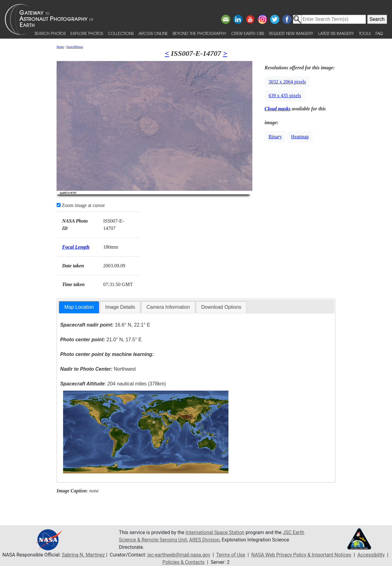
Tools (365, 33)
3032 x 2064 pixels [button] (287, 82)
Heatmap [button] (300, 137)
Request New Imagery (291, 33)
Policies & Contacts (183, 562)
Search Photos (50, 33)
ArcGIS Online (153, 33)
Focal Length (76, 247)
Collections (121, 33)
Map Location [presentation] (79, 307)
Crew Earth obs (248, 33)
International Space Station (215, 532)
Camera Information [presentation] (168, 307)
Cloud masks (278, 109)
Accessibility (371, 555)
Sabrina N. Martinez (83, 555)
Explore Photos (87, 33)
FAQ (379, 33)
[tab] (79, 307)
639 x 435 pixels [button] (285, 96)
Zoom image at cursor (81, 205)
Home (60, 47)
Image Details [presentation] (120, 307)
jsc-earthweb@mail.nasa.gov (179, 555)
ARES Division (204, 540)
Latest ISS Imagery (336, 33)
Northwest (98, 369)
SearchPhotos (75, 47)
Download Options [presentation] (221, 307)
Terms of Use (231, 555)
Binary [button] (275, 137)
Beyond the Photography (200, 33)
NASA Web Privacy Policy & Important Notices (301, 555)
